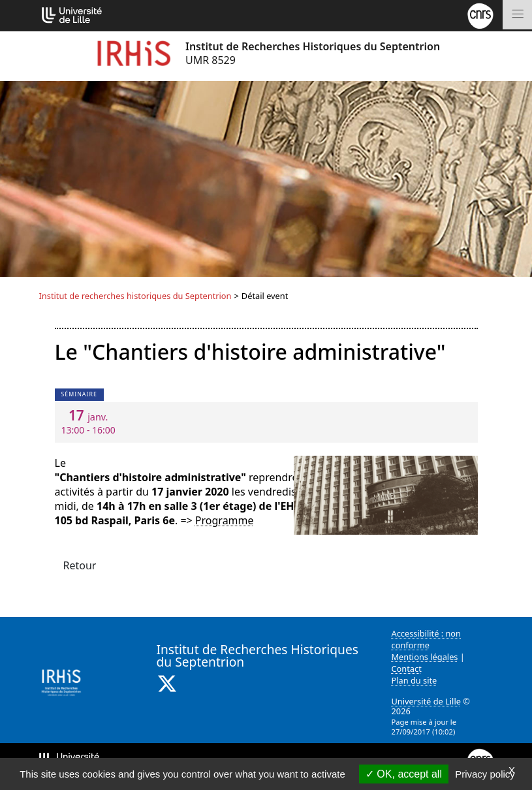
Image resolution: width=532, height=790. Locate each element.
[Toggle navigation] (517, 15)
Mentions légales (425, 657)
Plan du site (415, 680)
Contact (407, 669)
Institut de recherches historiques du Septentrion (135, 296)
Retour (80, 565)
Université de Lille (426, 701)
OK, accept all (404, 774)
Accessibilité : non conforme (427, 639)
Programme (225, 520)
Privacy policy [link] (485, 774)
